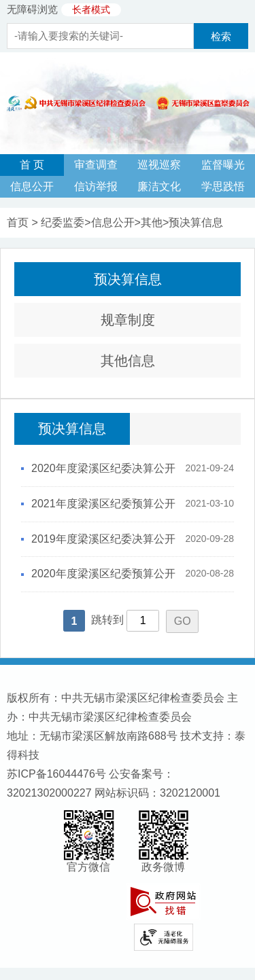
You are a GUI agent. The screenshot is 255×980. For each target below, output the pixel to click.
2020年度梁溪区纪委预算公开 (103, 574)
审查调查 (96, 165)
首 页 (32, 165)
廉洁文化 (159, 186)
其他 (152, 222)
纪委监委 (63, 222)
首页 (18, 222)
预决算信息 (196, 222)
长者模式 (91, 10)
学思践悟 (223, 186)
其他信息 (128, 361)
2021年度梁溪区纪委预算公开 (103, 504)
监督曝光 (223, 165)
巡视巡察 (159, 165)
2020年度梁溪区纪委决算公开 (103, 468)
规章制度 (128, 320)
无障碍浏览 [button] (32, 9)
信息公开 (32, 186)
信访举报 (96, 186)
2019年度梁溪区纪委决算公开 (103, 539)
